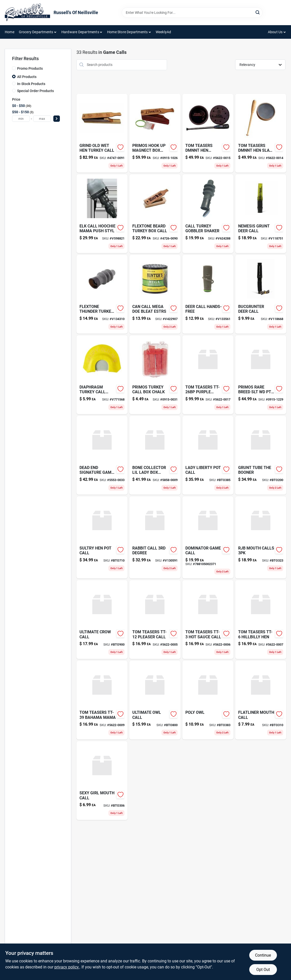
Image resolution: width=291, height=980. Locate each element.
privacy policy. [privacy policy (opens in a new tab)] (67, 967)
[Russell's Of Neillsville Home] (27, 13)
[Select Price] (57, 119)
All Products (27, 77)
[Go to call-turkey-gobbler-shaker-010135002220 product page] (208, 214)
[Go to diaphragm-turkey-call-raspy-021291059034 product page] (102, 375)
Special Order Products (35, 91)
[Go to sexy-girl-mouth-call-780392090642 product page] (102, 781)
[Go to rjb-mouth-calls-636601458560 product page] (261, 538)
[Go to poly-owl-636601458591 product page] (208, 700)
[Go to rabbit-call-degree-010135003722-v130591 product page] (155, 538)
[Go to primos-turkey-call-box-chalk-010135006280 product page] (155, 375)
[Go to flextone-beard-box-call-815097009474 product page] (155, 214)
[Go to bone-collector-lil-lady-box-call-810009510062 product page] (155, 455)
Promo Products (30, 68)
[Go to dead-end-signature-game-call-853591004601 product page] (102, 455)
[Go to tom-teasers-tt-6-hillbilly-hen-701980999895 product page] (261, 620)
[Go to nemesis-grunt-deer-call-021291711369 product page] (261, 214)
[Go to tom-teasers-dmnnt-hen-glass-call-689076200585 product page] (208, 133)
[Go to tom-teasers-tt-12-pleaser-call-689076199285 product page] (155, 620)
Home (10, 32)
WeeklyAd (163, 32)
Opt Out (263, 970)
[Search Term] (192, 13)
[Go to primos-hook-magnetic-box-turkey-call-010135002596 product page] (155, 133)
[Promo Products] (14, 68)
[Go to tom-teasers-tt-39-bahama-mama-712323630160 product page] (102, 700)
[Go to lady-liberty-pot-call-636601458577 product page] (208, 455)
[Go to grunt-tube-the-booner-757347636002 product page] (261, 455)
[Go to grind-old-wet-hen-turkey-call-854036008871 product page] (102, 133)
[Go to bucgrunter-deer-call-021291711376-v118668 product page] (261, 294)
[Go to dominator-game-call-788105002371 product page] (208, 538)
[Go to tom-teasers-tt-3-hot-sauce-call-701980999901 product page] (208, 620)
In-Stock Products (31, 84)
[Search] (258, 12)
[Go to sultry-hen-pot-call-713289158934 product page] (102, 538)
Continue (263, 955)
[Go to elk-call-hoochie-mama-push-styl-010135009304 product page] (102, 214)
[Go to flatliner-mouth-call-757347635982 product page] (261, 700)
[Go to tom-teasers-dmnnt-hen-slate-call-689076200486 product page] (261, 133)
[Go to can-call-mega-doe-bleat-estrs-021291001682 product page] (155, 294)
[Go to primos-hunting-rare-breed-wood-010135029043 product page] (261, 375)
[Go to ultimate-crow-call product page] (102, 620)
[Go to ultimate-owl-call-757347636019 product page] (155, 700)
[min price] (21, 119)
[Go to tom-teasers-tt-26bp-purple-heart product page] (208, 375)
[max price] (42, 119)
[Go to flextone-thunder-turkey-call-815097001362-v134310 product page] (102, 294)
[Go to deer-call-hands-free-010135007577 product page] (208, 294)
